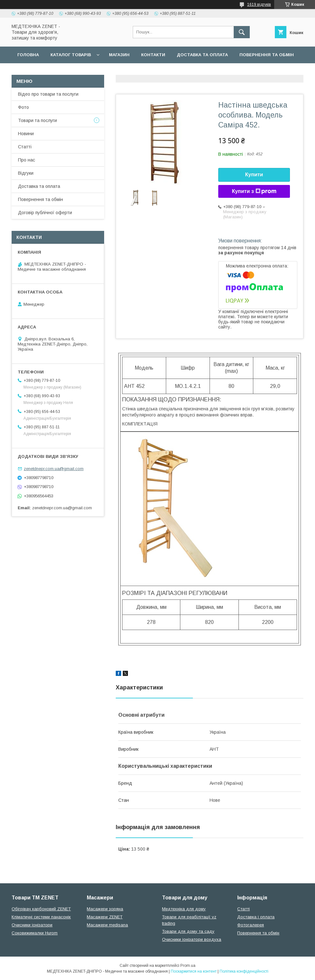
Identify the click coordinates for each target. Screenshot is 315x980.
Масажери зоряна (105, 909)
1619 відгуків (259, 4)
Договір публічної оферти (51, 71)
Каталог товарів (71, 55)
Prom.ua (188, 966)
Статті (25, 147)
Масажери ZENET (105, 917)
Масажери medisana (107, 925)
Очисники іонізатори (32, 925)
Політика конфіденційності (244, 971)
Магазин (119, 55)
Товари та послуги (37, 120)
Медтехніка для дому (184, 909)
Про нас (27, 160)
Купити (254, 175)
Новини (26, 134)
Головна (28, 55)
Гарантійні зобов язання (127, 71)
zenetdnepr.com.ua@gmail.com (54, 469)
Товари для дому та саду (188, 931)
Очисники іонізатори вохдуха (192, 939)
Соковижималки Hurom (35, 933)
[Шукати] (242, 32)
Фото (23, 107)
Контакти (153, 55)
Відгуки (26, 173)
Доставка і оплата (256, 917)
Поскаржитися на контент (194, 971)
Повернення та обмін (267, 55)
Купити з (254, 191)
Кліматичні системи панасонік (41, 917)
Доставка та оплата (202, 55)
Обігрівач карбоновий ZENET (41, 909)
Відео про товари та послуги (48, 94)
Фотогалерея (251, 925)
